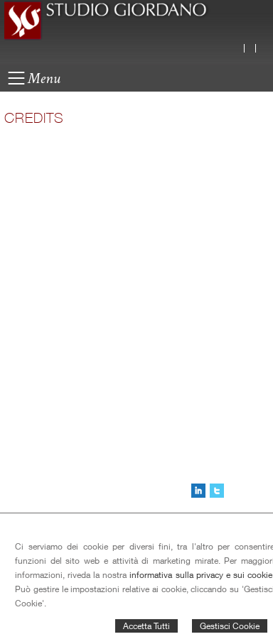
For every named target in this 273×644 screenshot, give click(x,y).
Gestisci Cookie (230, 626)
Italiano (242, 48)
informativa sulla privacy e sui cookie (200, 575)
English (254, 48)
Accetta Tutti (146, 626)
